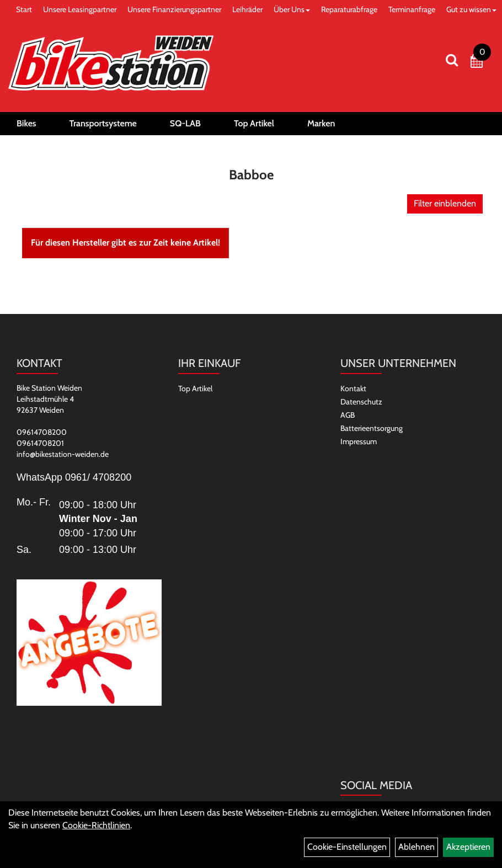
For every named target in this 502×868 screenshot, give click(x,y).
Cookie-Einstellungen (347, 847)
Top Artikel (254, 123)
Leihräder (247, 9)
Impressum (359, 441)
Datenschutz (361, 402)
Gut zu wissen (471, 9)
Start (24, 9)
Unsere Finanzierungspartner (174, 9)
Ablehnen (416, 847)
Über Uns (292, 9)
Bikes (26, 123)
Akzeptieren (468, 847)
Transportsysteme (103, 123)
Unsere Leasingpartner (80, 9)
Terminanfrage (412, 9)
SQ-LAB (185, 123)
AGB (348, 415)
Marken (321, 123)
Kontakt (353, 388)
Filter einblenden (445, 203)
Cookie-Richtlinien (96, 825)
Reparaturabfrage (349, 9)
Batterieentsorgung (372, 428)
